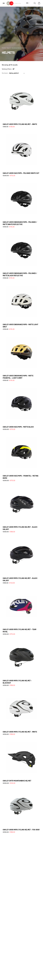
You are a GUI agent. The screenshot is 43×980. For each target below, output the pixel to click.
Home (4, 48)
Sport (9, 48)
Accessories (16, 48)
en (27, 3)
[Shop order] (17, 73)
